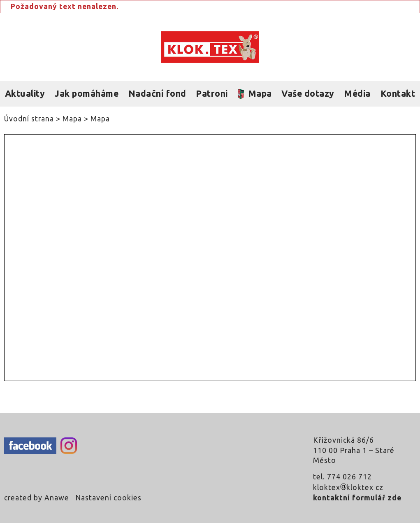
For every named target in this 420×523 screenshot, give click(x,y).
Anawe (57, 498)
